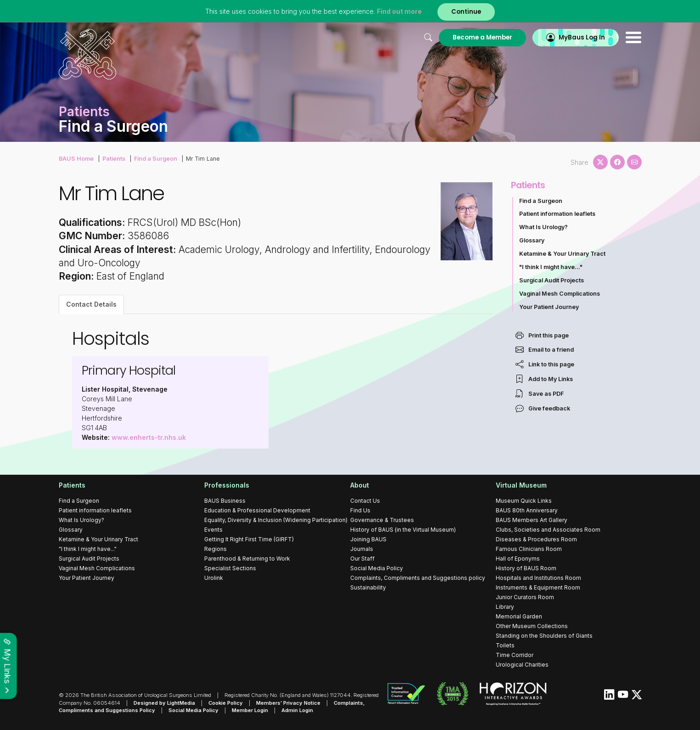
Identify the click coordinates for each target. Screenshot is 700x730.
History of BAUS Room (526, 568)
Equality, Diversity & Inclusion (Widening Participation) (276, 520)
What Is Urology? (543, 227)
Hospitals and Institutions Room (538, 578)
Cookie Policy (226, 703)
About (360, 485)
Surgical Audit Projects (552, 280)
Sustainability (368, 587)
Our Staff (362, 559)
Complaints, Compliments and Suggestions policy (418, 578)
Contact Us (365, 501)
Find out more (399, 11)
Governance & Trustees (382, 520)
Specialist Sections (230, 568)
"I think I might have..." (551, 267)
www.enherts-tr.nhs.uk (149, 437)
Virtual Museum (521, 485)
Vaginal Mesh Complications (560, 294)
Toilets (505, 645)
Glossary (532, 240)
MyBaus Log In (582, 37)
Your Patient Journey (549, 307)
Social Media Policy (377, 568)
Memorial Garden (519, 616)
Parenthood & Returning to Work (247, 559)
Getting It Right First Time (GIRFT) (249, 539)
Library (505, 607)
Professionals (227, 485)
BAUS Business (225, 501)
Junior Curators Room (525, 597)
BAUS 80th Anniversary (527, 510)
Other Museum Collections (532, 626)
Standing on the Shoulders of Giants (544, 636)
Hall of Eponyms (518, 559)
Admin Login (297, 710)
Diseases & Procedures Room (536, 539)
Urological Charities (522, 665)
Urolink (214, 578)
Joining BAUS (368, 539)
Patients (114, 159)
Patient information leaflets (557, 214)
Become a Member (482, 37)
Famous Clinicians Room (529, 549)
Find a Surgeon (156, 159)
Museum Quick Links (524, 501)
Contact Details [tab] (91, 304)
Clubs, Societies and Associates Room (548, 530)
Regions (216, 549)
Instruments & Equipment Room (538, 587)
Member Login (250, 710)
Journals (362, 549)
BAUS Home (76, 159)
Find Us (360, 510)
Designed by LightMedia (164, 703)
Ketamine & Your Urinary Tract (562, 254)
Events (213, 530)
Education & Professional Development (257, 510)
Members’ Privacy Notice (288, 703)
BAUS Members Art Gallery (532, 520)
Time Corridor (515, 655)
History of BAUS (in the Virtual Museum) (403, 530)
